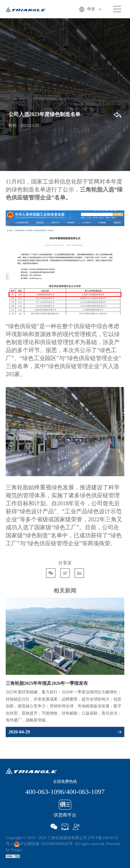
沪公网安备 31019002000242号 (43, 844)
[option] (65, 668)
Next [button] (121, 671)
